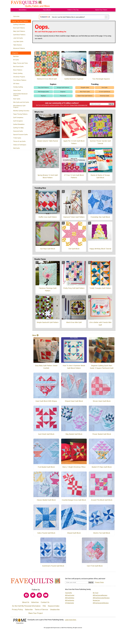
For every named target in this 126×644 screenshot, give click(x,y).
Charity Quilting (18, 73)
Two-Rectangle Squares (101, 79)
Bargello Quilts (85, 88)
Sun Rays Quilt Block (48, 249)
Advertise (35, 602)
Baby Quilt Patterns (19, 31)
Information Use (83, 105)
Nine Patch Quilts (85, 92)
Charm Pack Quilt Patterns (85, 96)
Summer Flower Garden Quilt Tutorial (100, 142)
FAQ (44, 606)
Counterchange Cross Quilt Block (74, 500)
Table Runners (18, 45)
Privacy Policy (74, 105)
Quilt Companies (18, 118)
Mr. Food (96, 593)
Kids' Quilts (17, 99)
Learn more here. (71, 620)
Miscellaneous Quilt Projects (19, 106)
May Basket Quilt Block (74, 434)
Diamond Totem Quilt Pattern (74, 217)
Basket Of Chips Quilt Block (102, 467)
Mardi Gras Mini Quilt (74, 322)
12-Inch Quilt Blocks (105, 92)
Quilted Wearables (19, 124)
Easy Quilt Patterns (43, 88)
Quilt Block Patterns (19, 35)
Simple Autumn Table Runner (48, 141)
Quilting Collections (19, 24)
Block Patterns (18, 70)
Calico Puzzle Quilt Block (46, 533)
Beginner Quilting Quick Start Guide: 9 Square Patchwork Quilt (102, 367)
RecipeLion (96, 600)
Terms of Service (41, 610)
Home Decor (17, 90)
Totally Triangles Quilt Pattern (100, 288)
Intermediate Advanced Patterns (20, 95)
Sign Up (111, 104)
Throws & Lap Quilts (19, 141)
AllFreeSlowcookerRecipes (101, 598)
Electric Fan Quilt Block (102, 533)
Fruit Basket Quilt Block (46, 467)
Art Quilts (16, 60)
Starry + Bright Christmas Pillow (74, 467)
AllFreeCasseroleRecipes (101, 603)
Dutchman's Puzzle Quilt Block (53, 566)
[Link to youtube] (46, 595)
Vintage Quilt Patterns (63, 88)
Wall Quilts (16, 148)
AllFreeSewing (70, 600)
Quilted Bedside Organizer (74, 79)
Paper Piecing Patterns (20, 114)
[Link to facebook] (26, 595)
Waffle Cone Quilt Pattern (48, 217)
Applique (16, 56)
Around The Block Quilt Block (102, 500)
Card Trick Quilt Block (95, 566)
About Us (26, 602)
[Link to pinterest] (39, 595)
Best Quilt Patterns (19, 28)
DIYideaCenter (70, 603)
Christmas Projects (19, 77)
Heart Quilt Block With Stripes (46, 401)
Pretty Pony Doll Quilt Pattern (74, 288)
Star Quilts (105, 88)
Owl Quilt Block (74, 249)
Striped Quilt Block (74, 533)
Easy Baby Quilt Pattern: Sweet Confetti (46, 367)
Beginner (63, 92)
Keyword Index (54, 606)
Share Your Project (36, 613)
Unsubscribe (55, 610)
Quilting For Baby (18, 128)
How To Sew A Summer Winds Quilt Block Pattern (74, 367)
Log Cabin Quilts (18, 41)
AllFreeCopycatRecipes (100, 595)
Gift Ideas (16, 84)
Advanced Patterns (19, 48)
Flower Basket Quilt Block (102, 434)
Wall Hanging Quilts (43, 92)
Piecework (63, 96)
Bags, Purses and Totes (21, 63)
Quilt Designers (18, 121)
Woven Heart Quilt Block (102, 401)
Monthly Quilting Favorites (21, 111)
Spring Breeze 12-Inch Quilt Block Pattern (48, 176)
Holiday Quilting (18, 87)
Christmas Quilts (105, 96)
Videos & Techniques (20, 145)
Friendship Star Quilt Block (100, 217)
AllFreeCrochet (70, 595)
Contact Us (45, 602)
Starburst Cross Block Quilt (47, 79)
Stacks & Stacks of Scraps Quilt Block (100, 176)
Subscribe (16, 16)
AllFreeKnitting (70, 598)
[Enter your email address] (77, 582)
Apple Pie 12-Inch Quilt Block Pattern (74, 142)
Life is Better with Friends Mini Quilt (100, 324)
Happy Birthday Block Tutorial (100, 249)
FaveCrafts (68, 593)
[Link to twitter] (33, 595)
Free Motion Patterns (20, 80)
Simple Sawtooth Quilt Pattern (48, 322)
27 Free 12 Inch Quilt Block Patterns (74, 176)
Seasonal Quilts (18, 131)
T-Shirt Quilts (17, 138)
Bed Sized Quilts (18, 67)
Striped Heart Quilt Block (74, 401)
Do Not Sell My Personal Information (26, 606)
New (35, 335)
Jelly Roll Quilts (18, 38)
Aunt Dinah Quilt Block (46, 434)
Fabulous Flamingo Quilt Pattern (48, 289)
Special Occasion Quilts (20, 135)
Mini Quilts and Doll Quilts (21, 102)
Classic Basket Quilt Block (46, 500)
